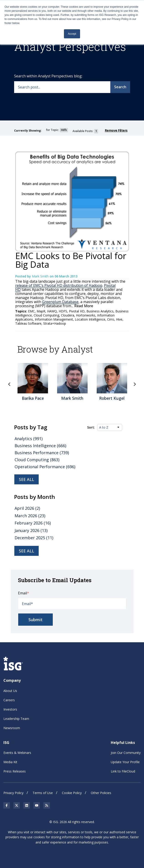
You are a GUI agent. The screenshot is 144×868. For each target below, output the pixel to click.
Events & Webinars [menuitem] (17, 753)
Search (120, 87)
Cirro (111, 319)
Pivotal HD (77, 311)
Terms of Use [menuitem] (43, 793)
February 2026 (33, 523)
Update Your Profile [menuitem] (125, 762)
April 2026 (27, 508)
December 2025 (34, 538)
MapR (41, 311)
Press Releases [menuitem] (15, 771)
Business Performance (42, 453)
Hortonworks (86, 315)
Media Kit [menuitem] (10, 762)
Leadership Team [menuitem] (16, 719)
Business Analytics (100, 311)
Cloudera (68, 315)
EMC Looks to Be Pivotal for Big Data (71, 260)
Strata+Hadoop (55, 323)
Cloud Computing (46, 315)
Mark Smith (41, 276)
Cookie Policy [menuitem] (72, 793)
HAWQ (52, 311)
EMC (31, 311)
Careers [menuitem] (9, 700)
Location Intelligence (90, 319)
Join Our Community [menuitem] (126, 753)
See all (27, 479)
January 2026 (31, 530)
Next (135, 384)
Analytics (29, 439)
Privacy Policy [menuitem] (13, 793)
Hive (119, 319)
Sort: (91, 427)
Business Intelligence (40, 446)
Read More (83, 306)
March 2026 (30, 516)
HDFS (63, 311)
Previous (10, 384)
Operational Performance (45, 467)
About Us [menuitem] (10, 691)
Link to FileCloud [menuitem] (123, 771)
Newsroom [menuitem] (12, 728)
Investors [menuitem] (10, 709)
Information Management (54, 319)
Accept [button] (72, 34)
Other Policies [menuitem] (101, 793)
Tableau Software (28, 323)
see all (27, 551)
